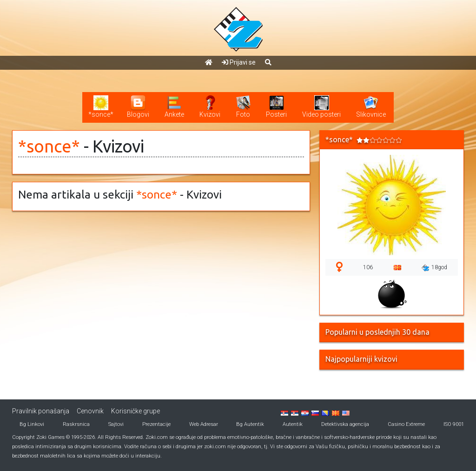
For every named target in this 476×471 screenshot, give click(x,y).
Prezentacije (156, 424)
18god (434, 268)
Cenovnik (90, 411)
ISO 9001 (454, 424)
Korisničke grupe (136, 411)
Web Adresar (204, 424)
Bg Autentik (250, 424)
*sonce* (49, 146)
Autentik (293, 424)
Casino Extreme (406, 424)
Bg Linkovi (32, 424)
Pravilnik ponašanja (41, 411)
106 (368, 267)
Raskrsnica (76, 424)
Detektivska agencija (345, 424)
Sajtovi (116, 424)
